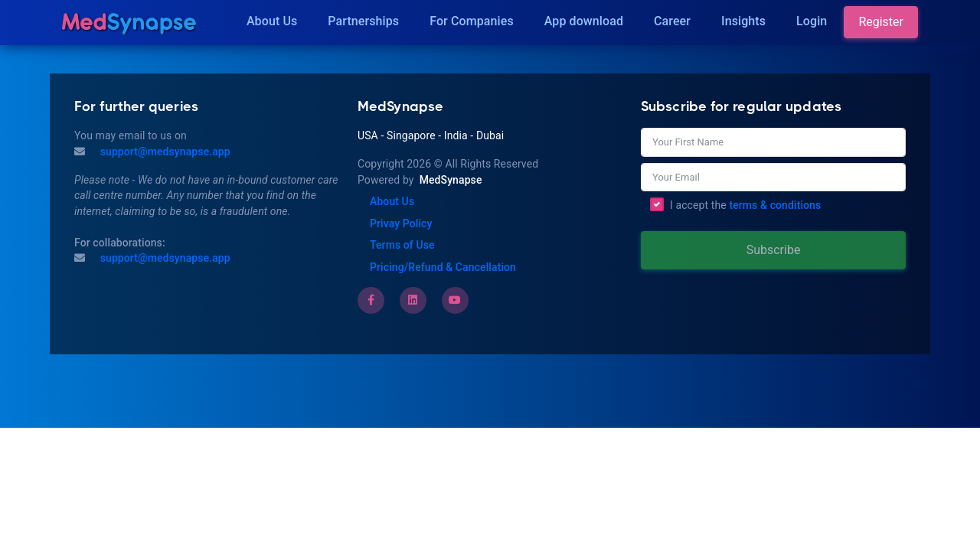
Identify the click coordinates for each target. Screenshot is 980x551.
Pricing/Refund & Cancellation (443, 267)
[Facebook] (371, 300)
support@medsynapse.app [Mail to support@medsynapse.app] (164, 152)
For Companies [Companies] (472, 21)
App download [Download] (584, 21)
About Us (272, 21)
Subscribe (774, 250)
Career (672, 21)
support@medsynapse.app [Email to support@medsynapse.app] (164, 258)
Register (881, 22)
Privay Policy (401, 223)
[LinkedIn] (413, 300)
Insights (743, 21)
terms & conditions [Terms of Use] (775, 205)
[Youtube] (455, 300)
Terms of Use (402, 245)
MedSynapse (451, 180)
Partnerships (363, 21)
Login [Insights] (812, 21)
